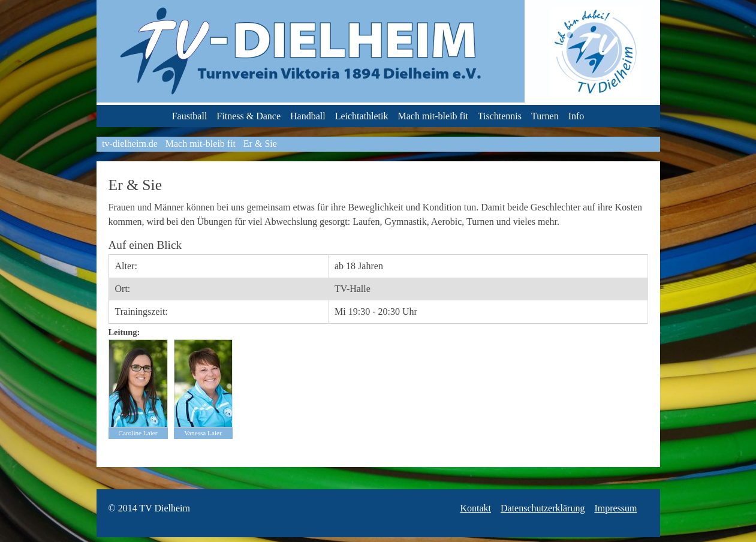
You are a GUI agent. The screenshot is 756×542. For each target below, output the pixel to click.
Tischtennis (500, 116)
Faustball (190, 116)
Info (576, 116)
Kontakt (475, 508)
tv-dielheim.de (130, 144)
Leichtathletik (362, 116)
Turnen (545, 116)
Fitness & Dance (249, 116)
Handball (308, 116)
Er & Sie (260, 144)
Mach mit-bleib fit (433, 116)
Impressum (615, 508)
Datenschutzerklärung (543, 508)
